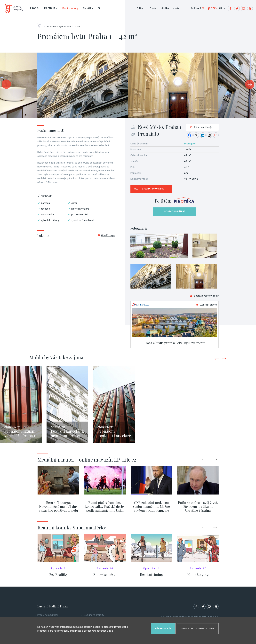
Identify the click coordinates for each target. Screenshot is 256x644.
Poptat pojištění (175, 212)
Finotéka (88, 8)
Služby (165, 8)
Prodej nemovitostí (48, 615)
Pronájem (51, 8)
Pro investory (70, 8)
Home (41, 25)
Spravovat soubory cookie (198, 629)
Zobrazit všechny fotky (204, 296)
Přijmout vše (163, 629)
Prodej (35, 8)
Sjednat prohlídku (153, 189)
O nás (153, 8)
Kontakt (177, 8)
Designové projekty (94, 615)
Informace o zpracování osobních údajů (91, 631)
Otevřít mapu (106, 235)
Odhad (141, 8)
